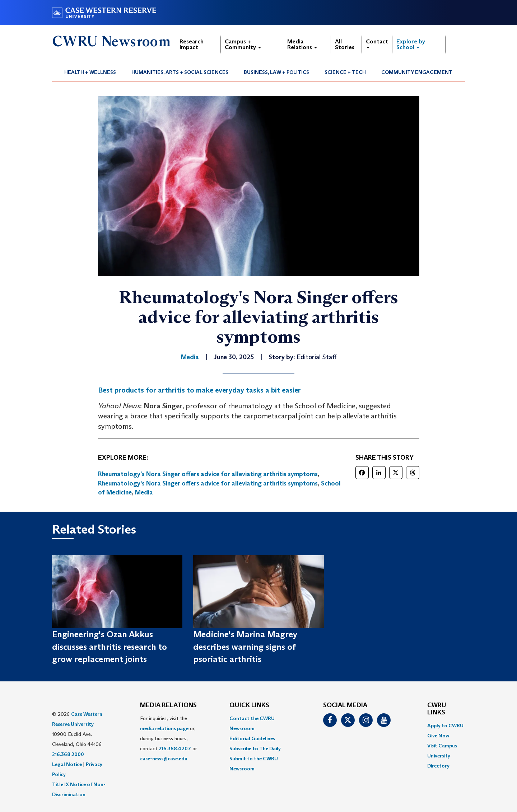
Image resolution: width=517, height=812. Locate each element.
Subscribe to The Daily (255, 748)
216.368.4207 (175, 748)
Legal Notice (67, 764)
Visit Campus (442, 746)
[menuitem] (90, 72)
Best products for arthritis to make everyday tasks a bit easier (199, 390)
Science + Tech (345, 72)
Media (144, 492)
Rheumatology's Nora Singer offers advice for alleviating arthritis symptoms (208, 474)
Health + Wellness (90, 72)
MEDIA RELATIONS (168, 705)
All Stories (345, 44)
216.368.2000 (68, 754)
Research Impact (192, 44)
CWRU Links (437, 709)
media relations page (164, 728)
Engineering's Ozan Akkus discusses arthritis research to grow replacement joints (110, 647)
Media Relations (302, 44)
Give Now (438, 736)
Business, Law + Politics (276, 72)
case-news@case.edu (164, 759)
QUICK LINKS (249, 705)
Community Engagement (417, 72)
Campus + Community (243, 44)
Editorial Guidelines (252, 738)
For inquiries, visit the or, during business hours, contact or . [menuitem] (169, 738)
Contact (377, 43)
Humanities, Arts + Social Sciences (180, 72)
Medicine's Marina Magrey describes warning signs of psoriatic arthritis (245, 647)
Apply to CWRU (445, 726)
